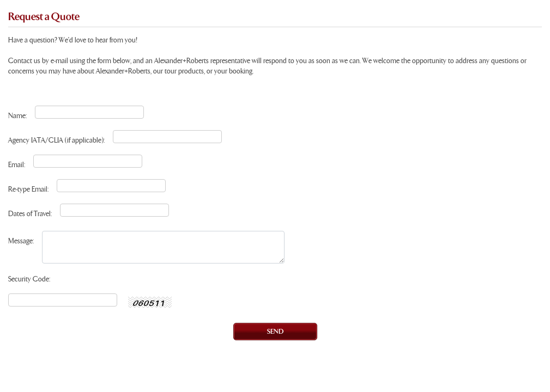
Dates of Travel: (30, 214)
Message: (21, 241)
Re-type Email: (28, 190)
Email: (17, 165)
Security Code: (29, 280)
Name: (17, 116)
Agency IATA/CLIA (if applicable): (56, 141)
